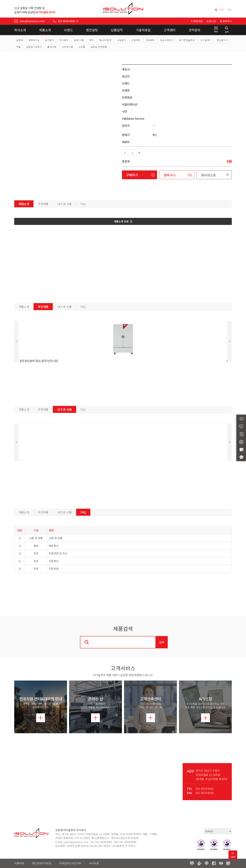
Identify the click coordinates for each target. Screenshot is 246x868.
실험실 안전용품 (99, 47)
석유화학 (150, 40)
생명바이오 (34, 40)
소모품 (82, 47)
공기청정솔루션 (187, 40)
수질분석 (121, 40)
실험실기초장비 (34, 47)
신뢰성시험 (67, 47)
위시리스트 (209, 175)
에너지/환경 (105, 40)
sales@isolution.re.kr (29, 21)
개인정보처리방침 (42, 863)
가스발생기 (206, 40)
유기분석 (49, 40)
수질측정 (136, 40)
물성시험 (52, 47)
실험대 (20, 40)
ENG (230, 10)
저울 (18, 47)
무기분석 (64, 40)
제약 (91, 40)
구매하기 (132, 175)
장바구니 (170, 175)
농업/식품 (79, 40)
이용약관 (19, 863)
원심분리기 (222, 40)
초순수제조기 (167, 40)
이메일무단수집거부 (70, 863)
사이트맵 (94, 863)
